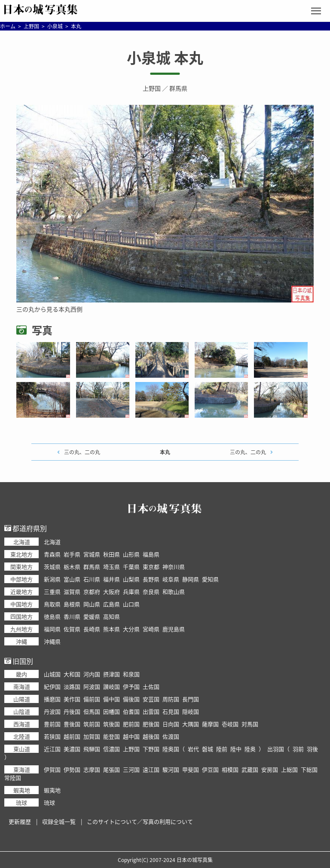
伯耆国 (131, 711)
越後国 (151, 736)
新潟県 (52, 579)
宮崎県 (151, 629)
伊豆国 (210, 769)
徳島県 (52, 616)
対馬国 (250, 724)
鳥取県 (52, 604)
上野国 (152, 88)
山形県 (131, 554)
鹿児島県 (174, 629)
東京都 (151, 567)
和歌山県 (174, 591)
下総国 (309, 769)
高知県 (112, 616)
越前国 (72, 736)
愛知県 (210, 579)
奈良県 (151, 591)
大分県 (131, 629)
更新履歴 (20, 821)
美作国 (72, 699)
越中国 (131, 736)
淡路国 (72, 686)
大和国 (72, 674)
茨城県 (52, 567)
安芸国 (151, 699)
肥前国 (131, 724)
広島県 (112, 604)
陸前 (222, 749)
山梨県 (131, 579)
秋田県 (112, 554)
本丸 (165, 452)
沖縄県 (52, 641)
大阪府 (112, 591)
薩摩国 (210, 724)
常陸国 (13, 778)
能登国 (112, 736)
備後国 (131, 699)
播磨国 (52, 699)
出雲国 (151, 711)
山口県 (131, 604)
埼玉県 (112, 567)
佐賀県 (72, 629)
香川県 (72, 616)
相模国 (230, 769)
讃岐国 (112, 686)
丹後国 (72, 711)
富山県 (72, 579)
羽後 (312, 749)
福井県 (112, 579)
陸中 (236, 749)
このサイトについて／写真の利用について (140, 821)
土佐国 (151, 686)
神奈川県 (174, 567)
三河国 (131, 769)
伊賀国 (52, 769)
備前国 (92, 699)
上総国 (289, 769)
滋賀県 (72, 591)
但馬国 (92, 711)
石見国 (171, 711)
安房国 (270, 769)
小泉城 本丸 (165, 58)
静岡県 (191, 579)
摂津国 (112, 674)
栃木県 (72, 567)
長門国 (191, 699)
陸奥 (250, 749)
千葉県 (131, 567)
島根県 (72, 604)
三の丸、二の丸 (82, 452)
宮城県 (92, 554)
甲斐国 (191, 769)
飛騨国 (92, 749)
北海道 (52, 542)
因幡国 (112, 711)
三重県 (52, 591)
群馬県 (178, 88)
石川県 (92, 579)
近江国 (52, 749)
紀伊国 (52, 686)
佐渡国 (171, 736)
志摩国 (92, 769)
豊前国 (52, 724)
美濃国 (72, 749)
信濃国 (112, 749)
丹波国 (52, 711)
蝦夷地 (52, 790)
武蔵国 (250, 769)
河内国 (92, 674)
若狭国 (52, 736)
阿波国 (92, 686)
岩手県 (72, 554)
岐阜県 (171, 579)
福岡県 (52, 629)
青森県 (52, 554)
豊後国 (72, 724)
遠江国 (151, 769)
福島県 (151, 554)
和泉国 (131, 674)
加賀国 (92, 736)
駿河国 (171, 769)
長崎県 (92, 629)
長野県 (151, 579)
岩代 (193, 749)
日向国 (171, 724)
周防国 (171, 699)
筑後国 (112, 724)
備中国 (112, 699)
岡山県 (92, 604)
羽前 (298, 749)
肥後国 (151, 724)
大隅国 (191, 724)
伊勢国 (72, 769)
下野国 (151, 749)
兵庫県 (131, 591)
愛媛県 (92, 616)
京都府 (92, 591)
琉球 (49, 802)
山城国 (52, 674)
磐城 (208, 749)
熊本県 (112, 629)
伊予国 (131, 686)
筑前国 (92, 724)
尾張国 (112, 769)
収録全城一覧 (59, 821)
